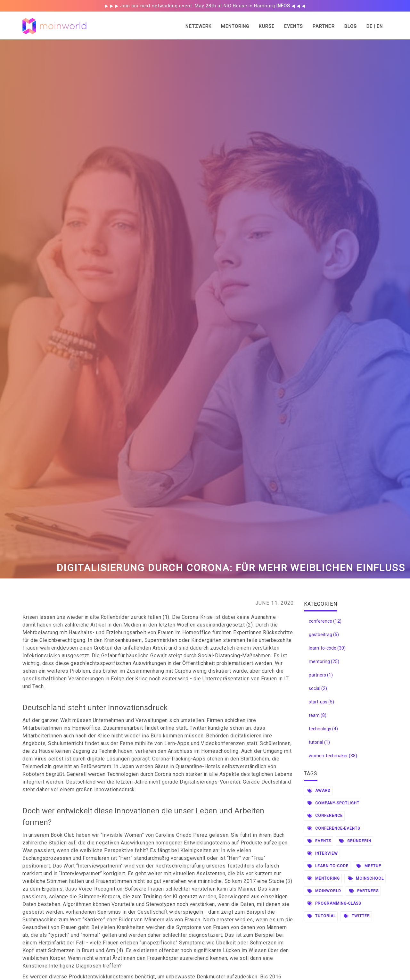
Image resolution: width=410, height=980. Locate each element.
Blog (351, 26)
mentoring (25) (324, 661)
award (319, 791)
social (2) (318, 688)
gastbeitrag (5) (324, 635)
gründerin (355, 841)
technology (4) (323, 729)
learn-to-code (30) (327, 648)
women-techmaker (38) (333, 756)
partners (364, 891)
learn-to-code (328, 866)
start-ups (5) (321, 702)
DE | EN (375, 26)
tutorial (322, 916)
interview (323, 853)
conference (325, 816)
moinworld (324, 891)
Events (294, 26)
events (320, 841)
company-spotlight (333, 803)
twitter (357, 916)
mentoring (324, 878)
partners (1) (321, 675)
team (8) (318, 715)
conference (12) (325, 621)
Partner (324, 26)
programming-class (334, 903)
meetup (369, 866)
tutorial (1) (319, 742)
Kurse (267, 26)
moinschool (366, 878)
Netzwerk (198, 26)
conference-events (334, 828)
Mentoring (235, 26)
